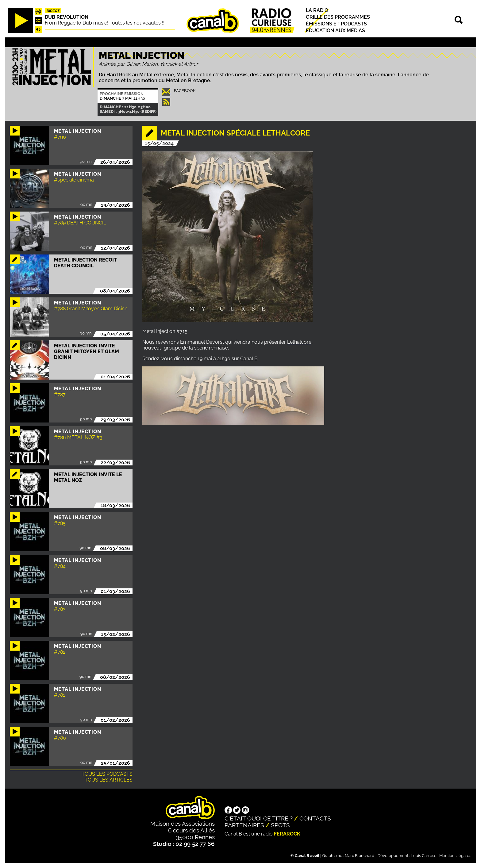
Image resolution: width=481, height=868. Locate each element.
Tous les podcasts (107, 774)
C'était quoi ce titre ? (259, 818)
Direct (53, 11)
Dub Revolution (67, 17)
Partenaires (244, 825)
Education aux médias (335, 31)
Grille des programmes (338, 17)
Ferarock (287, 834)
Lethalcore (299, 342)
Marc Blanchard (360, 856)
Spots (280, 825)
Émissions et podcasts (336, 24)
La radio (317, 10)
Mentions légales (455, 856)
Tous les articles (109, 780)
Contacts (315, 818)
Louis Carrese (424, 856)
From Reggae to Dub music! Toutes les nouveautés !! (105, 23)
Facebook (185, 91)
